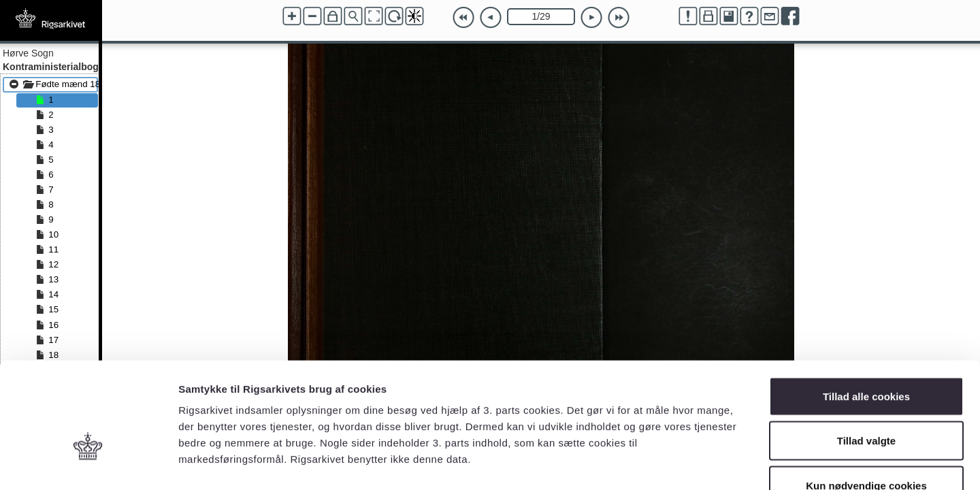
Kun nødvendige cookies (866, 401)
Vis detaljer (707, 463)
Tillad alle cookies (866, 311)
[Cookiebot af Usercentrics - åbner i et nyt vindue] (88, 463)
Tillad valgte (866, 356)
